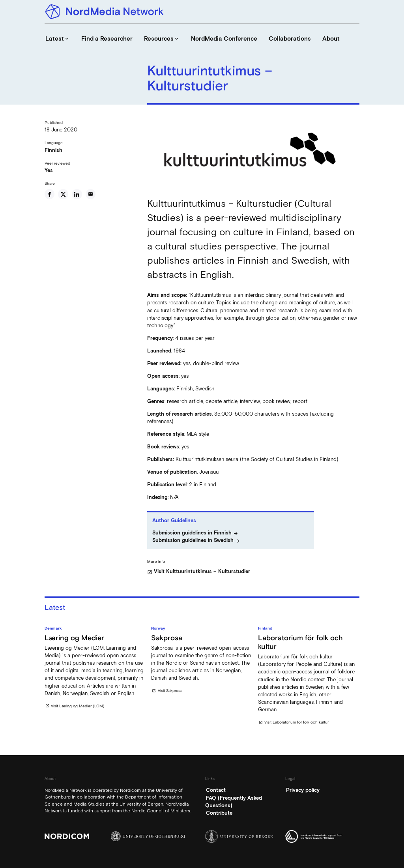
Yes (49, 170)
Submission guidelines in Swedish (196, 541)
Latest (58, 39)
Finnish (53, 150)
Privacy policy (303, 790)
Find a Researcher (107, 39)
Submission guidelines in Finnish (195, 533)
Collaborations (290, 39)
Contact (216, 790)
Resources (162, 39)
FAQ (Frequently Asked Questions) (234, 802)
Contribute (219, 813)
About (331, 39)
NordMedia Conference (224, 39)
